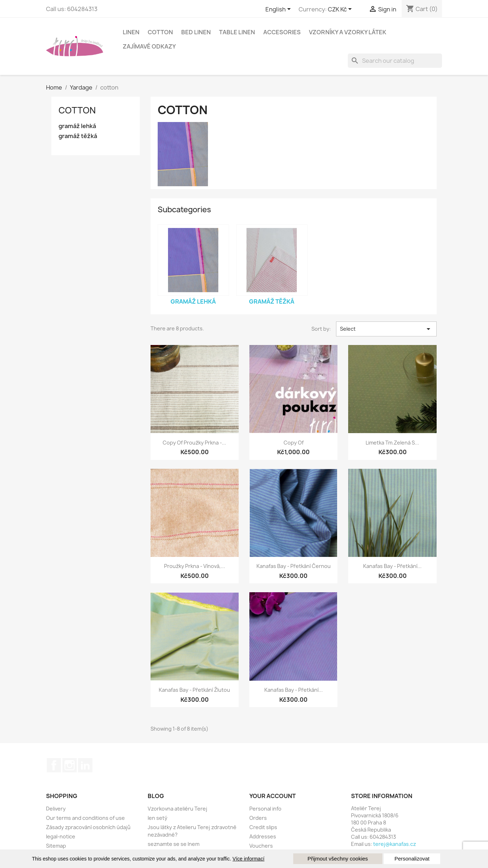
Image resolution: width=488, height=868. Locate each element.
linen (131, 32)
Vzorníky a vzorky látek (348, 32)
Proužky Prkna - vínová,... (195, 566)
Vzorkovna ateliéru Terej (177, 809)
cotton (160, 32)
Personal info (265, 809)
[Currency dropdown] (341, 10)
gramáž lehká (77, 126)
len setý (157, 818)
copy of (294, 443)
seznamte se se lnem (174, 844)
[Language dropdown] (279, 10)
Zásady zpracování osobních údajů (88, 827)
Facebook (54, 765)
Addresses (263, 836)
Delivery (56, 809)
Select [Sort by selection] (386, 329)
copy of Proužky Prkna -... (194, 443)
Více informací (248, 859)
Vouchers (261, 846)
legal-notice (61, 836)
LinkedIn (85, 765)
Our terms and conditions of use (85, 818)
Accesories (282, 32)
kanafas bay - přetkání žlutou (194, 690)
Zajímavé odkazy (149, 46)
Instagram (70, 765)
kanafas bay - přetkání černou (294, 566)
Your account (273, 796)
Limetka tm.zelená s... (392, 443)
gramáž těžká (78, 136)
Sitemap (56, 846)
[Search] (395, 61)
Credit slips (263, 827)
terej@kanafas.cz (395, 844)
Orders (258, 818)
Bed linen (196, 32)
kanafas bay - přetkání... (392, 566)
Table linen (237, 32)
